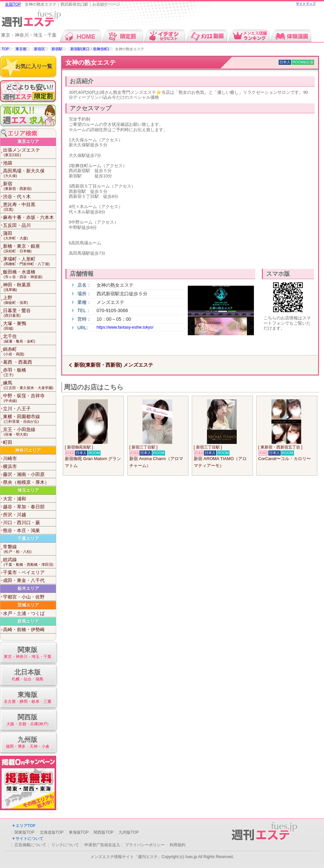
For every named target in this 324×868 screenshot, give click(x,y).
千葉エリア (28, 539)
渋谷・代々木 (17, 197)
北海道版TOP (52, 832)
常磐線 (29, 549)
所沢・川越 (15, 515)
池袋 (8, 163)
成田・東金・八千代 (24, 580)
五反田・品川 (17, 225)
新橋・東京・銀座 (29, 249)
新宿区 (40, 49)
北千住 (29, 339)
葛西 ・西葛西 (18, 362)
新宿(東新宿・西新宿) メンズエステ (114, 365)
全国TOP (13, 4)
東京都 (21, 49)
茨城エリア (28, 605)
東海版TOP (79, 832)
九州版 (27, 743)
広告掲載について (30, 845)
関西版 (27, 720)
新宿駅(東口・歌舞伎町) (90, 49)
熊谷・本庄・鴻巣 (21, 530)
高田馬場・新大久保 (29, 173)
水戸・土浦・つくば (24, 613)
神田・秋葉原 (29, 287)
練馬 (29, 385)
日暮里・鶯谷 (29, 313)
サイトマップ (306, 3)
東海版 (27, 698)
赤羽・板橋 (29, 372)
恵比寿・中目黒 (29, 207)
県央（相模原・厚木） (26, 482)
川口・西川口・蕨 (21, 523)
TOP (5, 49)
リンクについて (65, 845)
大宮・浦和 (15, 499)
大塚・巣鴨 (29, 326)
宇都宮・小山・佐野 (24, 597)
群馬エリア (28, 621)
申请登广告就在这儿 (102, 845)
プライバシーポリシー (145, 845)
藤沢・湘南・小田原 (24, 474)
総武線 (29, 562)
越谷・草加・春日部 (24, 507)
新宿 (29, 186)
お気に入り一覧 (34, 66)
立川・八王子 (17, 409)
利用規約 (178, 845)
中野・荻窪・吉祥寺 (29, 398)
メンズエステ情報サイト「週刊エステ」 (126, 857)
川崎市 (10, 458)
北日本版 (27, 675)
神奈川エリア (28, 450)
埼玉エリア (28, 490)
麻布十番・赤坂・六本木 (28, 217)
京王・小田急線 (29, 432)
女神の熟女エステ (91, 63)
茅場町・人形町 (29, 261)
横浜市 (10, 466)
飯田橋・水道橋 (29, 274)
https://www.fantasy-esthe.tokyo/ (125, 327)
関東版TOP (24, 832)
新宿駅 (57, 49)
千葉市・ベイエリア (24, 572)
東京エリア (28, 142)
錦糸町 (29, 352)
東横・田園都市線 (29, 419)
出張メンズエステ (29, 152)
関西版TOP (103, 832)
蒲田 (29, 236)
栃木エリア (28, 588)
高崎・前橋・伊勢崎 (24, 630)
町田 (8, 442)
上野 (29, 300)
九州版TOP (129, 832)
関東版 (27, 653)
